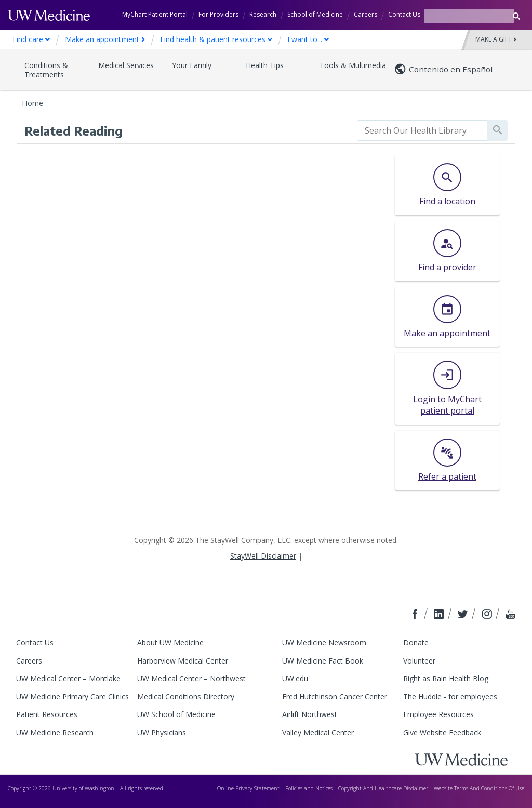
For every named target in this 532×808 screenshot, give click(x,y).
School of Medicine (315, 14)
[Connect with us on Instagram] (488, 615)
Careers (365, 14)
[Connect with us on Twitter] (464, 615)
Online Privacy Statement (248, 788)
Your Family (192, 65)
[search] (422, 130)
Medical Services (126, 65)
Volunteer (419, 661)
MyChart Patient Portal (155, 14)
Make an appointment (105, 39)
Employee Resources (438, 714)
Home (32, 103)
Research (263, 14)
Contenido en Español (451, 69)
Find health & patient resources (216, 39)
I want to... (308, 39)
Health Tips (265, 65)
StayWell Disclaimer (263, 556)
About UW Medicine (170, 643)
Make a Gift (496, 39)
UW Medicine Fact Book (323, 661)
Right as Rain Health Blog (446, 678)
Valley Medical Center (318, 732)
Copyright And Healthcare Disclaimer (383, 788)
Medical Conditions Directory (186, 697)
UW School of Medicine (176, 714)
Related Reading (74, 130)
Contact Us (404, 14)
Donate (416, 643)
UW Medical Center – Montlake (68, 678)
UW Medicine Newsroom (324, 643)
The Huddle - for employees (450, 697)
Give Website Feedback (442, 732)
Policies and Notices (309, 788)
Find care (31, 39)
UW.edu (295, 678)
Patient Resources (47, 714)
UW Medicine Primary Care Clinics (72, 697)
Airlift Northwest (310, 714)
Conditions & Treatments (46, 70)
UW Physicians (162, 732)
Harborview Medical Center (183, 661)
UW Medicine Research (55, 732)
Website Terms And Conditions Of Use (479, 788)
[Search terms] (469, 16)
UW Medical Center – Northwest (191, 678)
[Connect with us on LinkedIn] (440, 615)
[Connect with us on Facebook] (416, 615)
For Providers (218, 14)
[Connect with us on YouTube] (510, 615)
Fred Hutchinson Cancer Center (335, 697)
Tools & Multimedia (353, 65)
